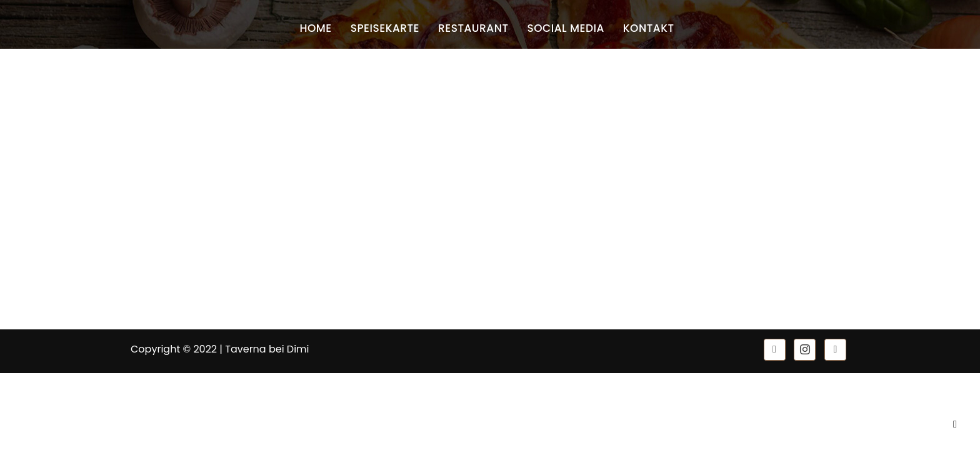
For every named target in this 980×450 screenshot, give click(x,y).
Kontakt (649, 28)
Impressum (342, 221)
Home (315, 28)
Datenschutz (344, 240)
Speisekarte (385, 28)
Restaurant (473, 28)
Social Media (566, 28)
